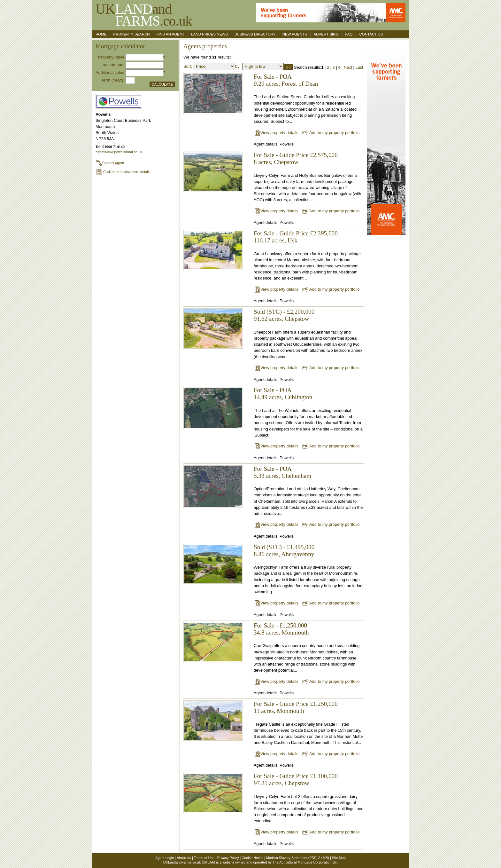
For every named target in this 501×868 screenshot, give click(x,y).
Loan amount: (113, 65)
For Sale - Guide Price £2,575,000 (296, 155)
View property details (276, 133)
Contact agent (110, 163)
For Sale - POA (273, 77)
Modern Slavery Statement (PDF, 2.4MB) (298, 858)
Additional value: (111, 72)
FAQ (349, 34)
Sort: (188, 66)
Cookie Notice (252, 858)
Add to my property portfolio (331, 133)
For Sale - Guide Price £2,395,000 (296, 233)
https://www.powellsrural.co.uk (119, 152)
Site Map (339, 858)
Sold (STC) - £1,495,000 (284, 547)
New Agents (295, 34)
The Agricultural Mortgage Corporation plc (305, 862)
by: (238, 66)
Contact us (371, 34)
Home (101, 34)
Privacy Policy (228, 858)
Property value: (112, 57)
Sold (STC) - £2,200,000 (284, 312)
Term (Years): (113, 80)
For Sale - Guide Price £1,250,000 (296, 704)
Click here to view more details (123, 172)
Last (359, 67)
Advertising (326, 34)
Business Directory (255, 34)
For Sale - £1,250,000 (280, 625)
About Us (184, 858)
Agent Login (165, 858)
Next (348, 67)
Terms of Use (204, 858)
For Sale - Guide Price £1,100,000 (296, 776)
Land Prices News (209, 34)
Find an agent (171, 34)
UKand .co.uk (144, 15)
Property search (132, 34)
